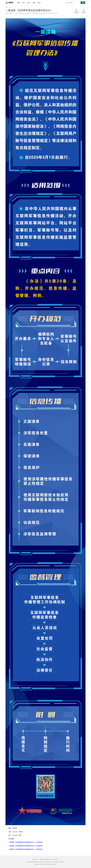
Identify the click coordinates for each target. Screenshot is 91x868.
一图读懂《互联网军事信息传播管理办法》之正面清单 (25, 842)
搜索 (83, 3)
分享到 (83, 12)
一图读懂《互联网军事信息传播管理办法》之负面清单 (25, 846)
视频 (34, 3)
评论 (23, 3)
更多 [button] (39, 3)
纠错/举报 (35, 859)
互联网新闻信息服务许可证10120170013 (49, 859)
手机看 (76, 12)
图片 (29, 3)
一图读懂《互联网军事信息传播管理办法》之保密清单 (25, 849)
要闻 (18, 3)
